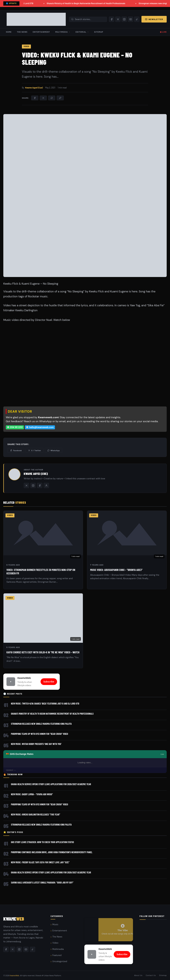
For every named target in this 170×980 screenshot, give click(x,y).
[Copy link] (60, 98)
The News (22, 32)
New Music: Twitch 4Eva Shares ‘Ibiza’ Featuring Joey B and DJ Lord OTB (45, 704)
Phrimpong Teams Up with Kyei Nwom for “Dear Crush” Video (40, 734)
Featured (57, 955)
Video (26, 46)
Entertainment (41, 32)
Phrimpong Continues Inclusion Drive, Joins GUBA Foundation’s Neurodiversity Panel (52, 852)
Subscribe (49, 682)
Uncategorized (60, 961)
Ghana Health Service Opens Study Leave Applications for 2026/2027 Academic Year (51, 784)
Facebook (16, 450)
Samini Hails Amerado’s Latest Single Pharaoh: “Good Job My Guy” (42, 883)
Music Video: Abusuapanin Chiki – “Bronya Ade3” (116, 570)
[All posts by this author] (46, 485)
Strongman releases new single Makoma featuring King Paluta (41, 724)
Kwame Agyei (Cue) (34, 88)
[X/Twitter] (118, 19)
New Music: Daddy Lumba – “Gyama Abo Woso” (32, 794)
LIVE (165, 32)
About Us (138, 975)
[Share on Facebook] (35, 98)
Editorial (82, 32)
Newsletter (154, 19)
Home (9, 32)
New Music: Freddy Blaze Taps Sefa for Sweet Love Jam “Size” (40, 862)
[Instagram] (124, 19)
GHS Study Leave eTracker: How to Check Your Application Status (42, 842)
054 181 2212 (15, 427)
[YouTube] (130, 19)
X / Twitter (35, 450)
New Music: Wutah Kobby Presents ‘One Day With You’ (36, 744)
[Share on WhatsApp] (52, 98)
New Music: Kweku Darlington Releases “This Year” (36, 815)
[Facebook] (112, 19)
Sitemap (99, 32)
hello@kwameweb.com (40, 427)
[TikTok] (137, 19)
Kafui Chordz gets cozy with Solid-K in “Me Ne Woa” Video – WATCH (43, 652)
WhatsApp (54, 450)
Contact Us (151, 975)
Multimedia (63, 32)
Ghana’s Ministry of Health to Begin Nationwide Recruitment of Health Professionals (87, 3)
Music (55, 924)
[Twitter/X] (26, 485)
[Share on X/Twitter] (43, 98)
